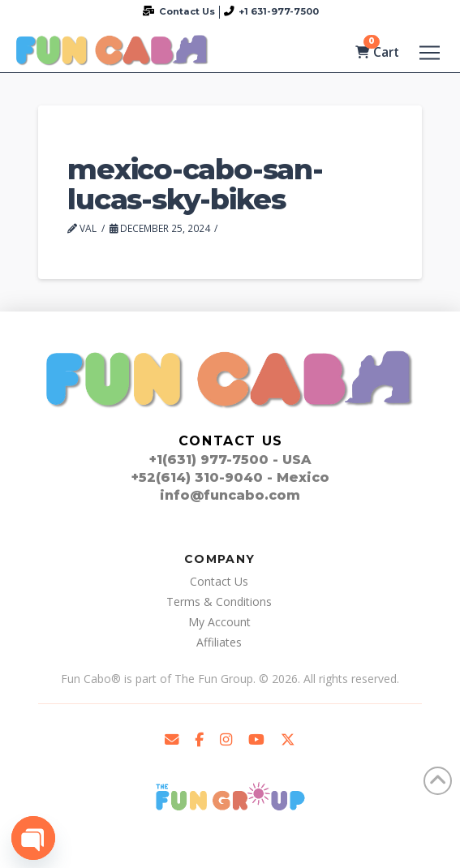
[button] (430, 53)
